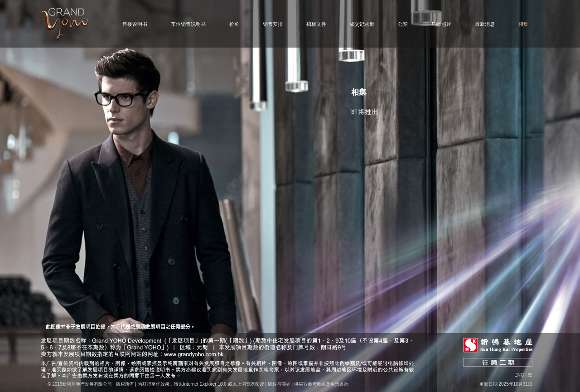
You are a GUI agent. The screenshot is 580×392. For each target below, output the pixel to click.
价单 (234, 24)
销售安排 (273, 24)
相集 (523, 24)
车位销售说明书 (188, 24)
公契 (403, 24)
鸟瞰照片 (441, 24)
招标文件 (316, 24)
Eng (519, 375)
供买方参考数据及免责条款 (321, 384)
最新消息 (485, 24)
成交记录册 (362, 24)
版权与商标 (279, 384)
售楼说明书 (135, 24)
